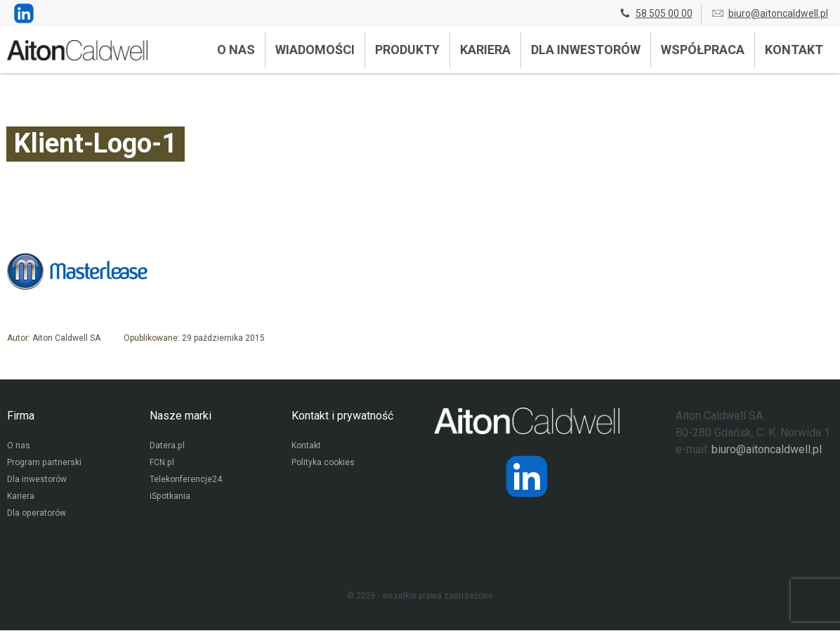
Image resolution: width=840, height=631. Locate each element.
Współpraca (703, 50)
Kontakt (794, 50)
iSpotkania (170, 497)
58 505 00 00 (655, 13)
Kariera (485, 50)
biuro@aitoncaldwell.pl (769, 13)
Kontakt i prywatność (342, 416)
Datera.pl (167, 447)
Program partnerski (44, 464)
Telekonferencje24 (186, 481)
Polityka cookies (323, 464)
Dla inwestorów (586, 50)
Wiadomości (315, 50)
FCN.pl (162, 464)
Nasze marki (181, 416)
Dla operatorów (36, 514)
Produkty (407, 50)
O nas (236, 50)
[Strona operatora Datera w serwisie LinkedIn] (527, 476)
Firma (21, 416)
